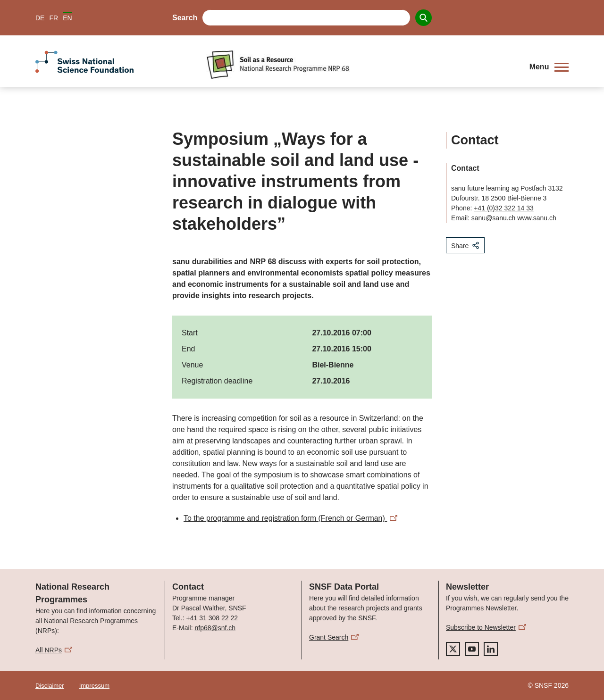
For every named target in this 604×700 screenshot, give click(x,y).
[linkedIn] (491, 649)
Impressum (94, 686)
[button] (549, 67)
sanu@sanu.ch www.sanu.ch (514, 218)
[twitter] (453, 649)
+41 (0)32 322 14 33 (504, 208)
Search (185, 18)
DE (40, 18)
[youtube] (472, 649)
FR (54, 18)
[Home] (361, 65)
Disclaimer (50, 686)
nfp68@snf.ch (215, 628)
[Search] (424, 18)
